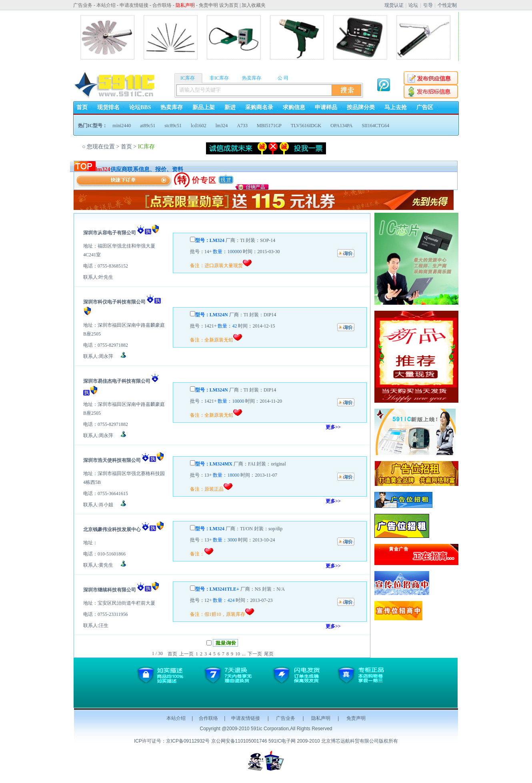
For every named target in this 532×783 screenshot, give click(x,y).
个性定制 (447, 5)
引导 (428, 5)
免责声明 (356, 718)
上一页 (186, 654)
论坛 (413, 5)
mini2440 (122, 126)
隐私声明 (321, 718)
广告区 (425, 107)
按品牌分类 (361, 107)
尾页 (269, 654)
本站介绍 (176, 718)
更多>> (333, 427)
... (244, 654)
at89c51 (148, 126)
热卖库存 (172, 107)
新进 (230, 107)
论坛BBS (140, 107)
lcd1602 (199, 126)
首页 (82, 107)
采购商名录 (259, 107)
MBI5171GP (269, 126)
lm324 (222, 126)
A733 (242, 126)
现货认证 (394, 5)
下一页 (255, 654)
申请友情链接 (246, 718)
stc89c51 (173, 126)
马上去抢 (396, 107)
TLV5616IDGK (306, 126)
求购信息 (294, 107)
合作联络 (208, 718)
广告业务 (286, 718)
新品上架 (204, 107)
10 (238, 654)
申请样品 (326, 107)
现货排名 (108, 107)
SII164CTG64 (375, 126)
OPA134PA (341, 126)
